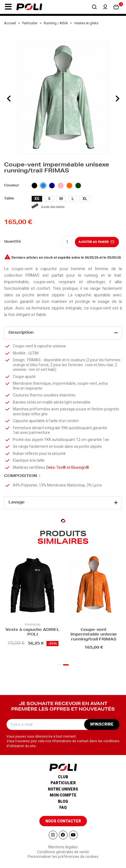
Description (21, 333)
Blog (63, 801)
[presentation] (9, 99)
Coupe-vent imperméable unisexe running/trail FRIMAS (94, 635)
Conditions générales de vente (63, 852)
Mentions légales (63, 847)
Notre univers (63, 789)
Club (63, 777)
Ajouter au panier (97, 242)
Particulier (63, 783)
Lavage (17, 503)
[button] (8, 7)
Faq (63, 807)
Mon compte (63, 795)
